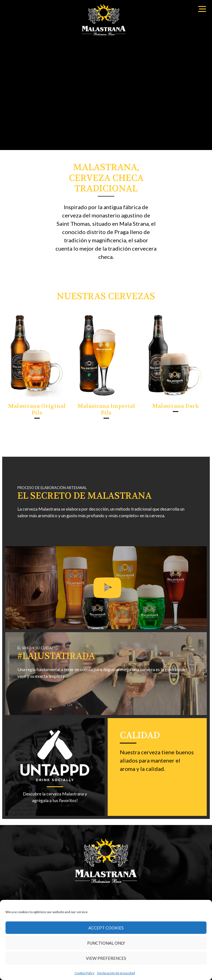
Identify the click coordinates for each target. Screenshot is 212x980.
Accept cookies (106, 928)
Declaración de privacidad (116, 973)
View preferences (106, 958)
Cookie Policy (84, 973)
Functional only (106, 943)
